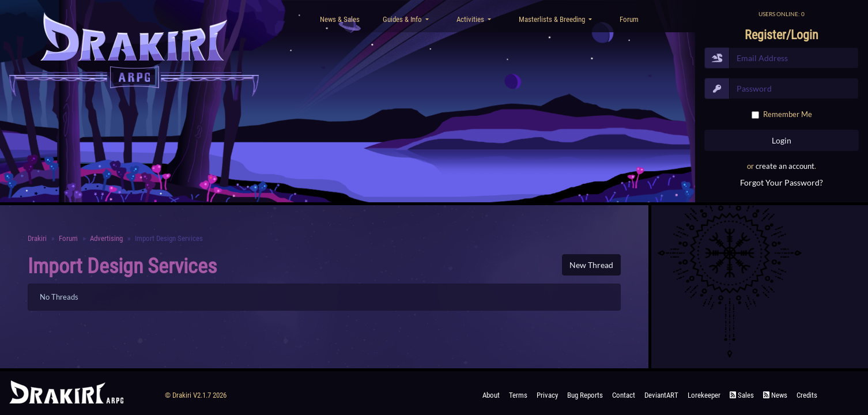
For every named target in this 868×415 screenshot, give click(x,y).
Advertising (106, 238)
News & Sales (340, 19)
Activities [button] (471, 19)
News (775, 395)
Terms (518, 395)
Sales (742, 395)
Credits (807, 395)
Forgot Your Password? (782, 182)
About (491, 395)
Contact (624, 395)
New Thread (591, 265)
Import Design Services (122, 266)
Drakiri (37, 238)
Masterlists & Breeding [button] (553, 19)
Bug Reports (585, 395)
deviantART (661, 395)
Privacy (547, 395)
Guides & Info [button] (403, 19)
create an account (785, 166)
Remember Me (788, 114)
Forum (629, 19)
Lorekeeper (704, 395)
